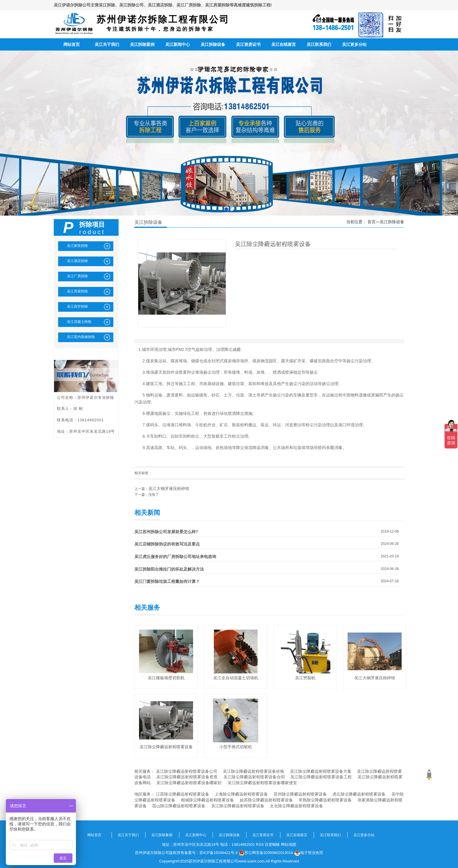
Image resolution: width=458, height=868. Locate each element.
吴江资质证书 (248, 44)
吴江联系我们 (319, 44)
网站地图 (289, 844)
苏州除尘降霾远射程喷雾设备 (300, 794)
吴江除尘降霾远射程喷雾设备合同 (254, 777)
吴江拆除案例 (142, 44)
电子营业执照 (309, 853)
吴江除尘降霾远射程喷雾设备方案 (321, 771)
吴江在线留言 (284, 44)
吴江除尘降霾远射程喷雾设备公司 (187, 771)
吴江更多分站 (354, 44)
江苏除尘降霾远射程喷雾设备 (183, 794)
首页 (372, 222)
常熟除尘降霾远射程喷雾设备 (325, 800)
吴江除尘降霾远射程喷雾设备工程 (321, 777)
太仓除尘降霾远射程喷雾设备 (296, 806)
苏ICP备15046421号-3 (218, 853)
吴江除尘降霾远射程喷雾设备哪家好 (189, 783)
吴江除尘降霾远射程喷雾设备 (238, 806)
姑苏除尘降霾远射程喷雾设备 (266, 800)
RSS (260, 844)
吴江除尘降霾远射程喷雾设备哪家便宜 (262, 783)
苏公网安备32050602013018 (266, 853)
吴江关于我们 (107, 44)
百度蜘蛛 (272, 844)
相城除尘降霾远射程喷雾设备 (207, 800)
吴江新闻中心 (178, 44)
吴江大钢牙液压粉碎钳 (169, 488)
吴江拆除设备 (213, 44)
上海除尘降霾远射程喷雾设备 (241, 794)
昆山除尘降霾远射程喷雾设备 (179, 806)
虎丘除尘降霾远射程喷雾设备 (359, 794)
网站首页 (72, 44)
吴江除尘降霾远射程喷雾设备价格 (254, 771)
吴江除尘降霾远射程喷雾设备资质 (187, 777)
